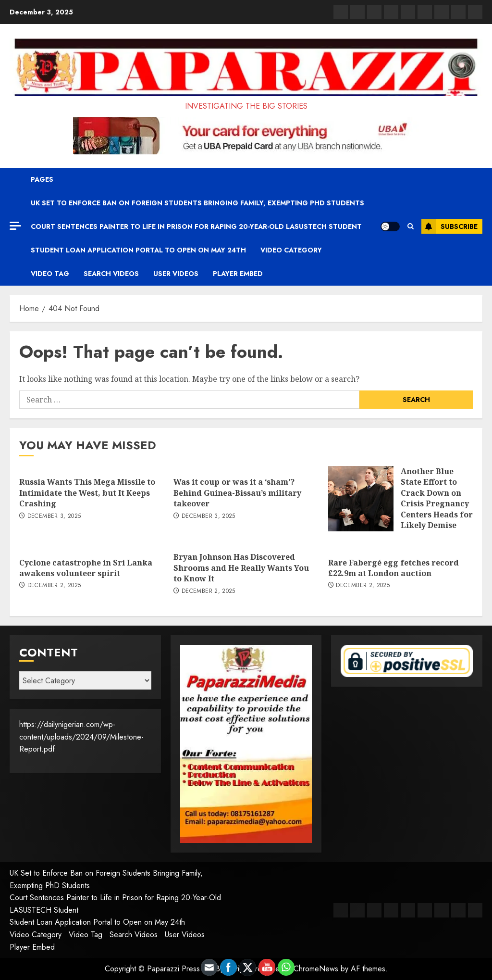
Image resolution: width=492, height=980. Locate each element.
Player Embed (238, 274)
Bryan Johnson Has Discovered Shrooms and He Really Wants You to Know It (241, 568)
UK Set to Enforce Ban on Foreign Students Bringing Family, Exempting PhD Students (197, 203)
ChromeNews (316, 969)
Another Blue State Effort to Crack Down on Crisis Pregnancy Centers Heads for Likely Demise (437, 498)
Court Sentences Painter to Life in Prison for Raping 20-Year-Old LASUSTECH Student (196, 226)
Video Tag (50, 274)
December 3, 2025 (54, 516)
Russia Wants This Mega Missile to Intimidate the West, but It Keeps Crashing (87, 493)
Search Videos (111, 274)
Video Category (291, 250)
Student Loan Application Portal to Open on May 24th (138, 250)
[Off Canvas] (15, 226)
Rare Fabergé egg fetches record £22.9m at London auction (394, 568)
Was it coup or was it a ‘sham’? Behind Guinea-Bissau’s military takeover (237, 493)
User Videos (176, 274)
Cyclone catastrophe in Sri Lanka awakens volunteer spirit (86, 568)
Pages (42, 179)
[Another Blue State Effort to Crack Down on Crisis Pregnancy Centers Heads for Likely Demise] (361, 499)
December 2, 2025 (54, 586)
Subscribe (449, 226)
